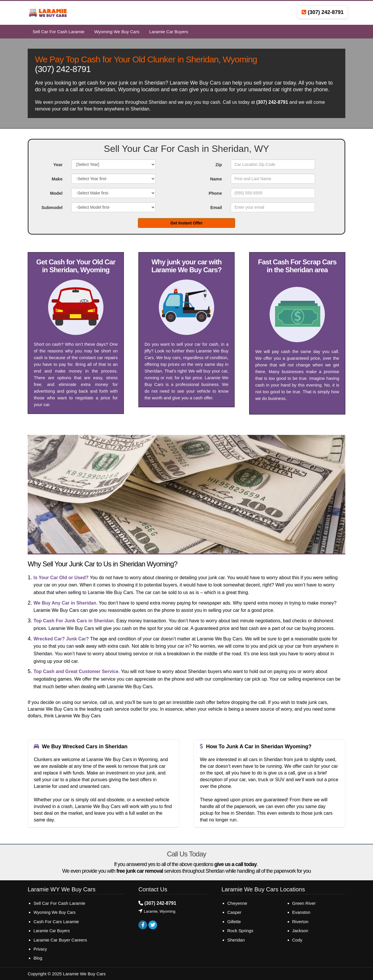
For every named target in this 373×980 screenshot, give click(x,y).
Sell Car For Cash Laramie (60, 903)
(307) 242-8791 (63, 69)
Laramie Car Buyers (52, 931)
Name (216, 179)
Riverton (300, 922)
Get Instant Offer (186, 223)
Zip (219, 165)
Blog (38, 958)
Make (57, 179)
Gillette (234, 922)
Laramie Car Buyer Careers (60, 940)
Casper (234, 912)
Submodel (52, 207)
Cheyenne (237, 903)
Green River (304, 903)
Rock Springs (240, 931)
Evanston (301, 912)
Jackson (300, 931)
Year (58, 165)
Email (216, 207)
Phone (215, 193)
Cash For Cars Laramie (56, 922)
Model (56, 193)
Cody (297, 940)
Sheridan (236, 940)
